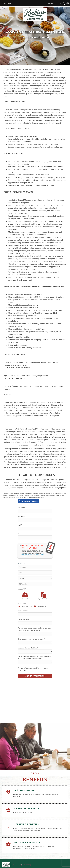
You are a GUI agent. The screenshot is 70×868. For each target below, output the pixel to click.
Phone (20, 534)
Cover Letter (22, 603)
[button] (32, 773)
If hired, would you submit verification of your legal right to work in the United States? (34, 629)
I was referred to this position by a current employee (33, 669)
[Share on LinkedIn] (60, 3)
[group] (35, 747)
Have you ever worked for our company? (31, 639)
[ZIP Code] (35, 584)
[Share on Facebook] (57, 3)
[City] (35, 572)
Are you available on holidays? (28, 648)
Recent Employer (23, 620)
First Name (22, 507)
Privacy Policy (40, 554)
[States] (35, 578)
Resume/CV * (22, 589)
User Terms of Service (27, 554)
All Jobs (6, 3)
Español (50, 3)
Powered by (22, 865)
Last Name (21, 516)
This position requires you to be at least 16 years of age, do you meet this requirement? (34, 657)
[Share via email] (68, 3)
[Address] (35, 567)
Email (20, 525)
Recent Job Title (23, 611)
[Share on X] (64, 3)
